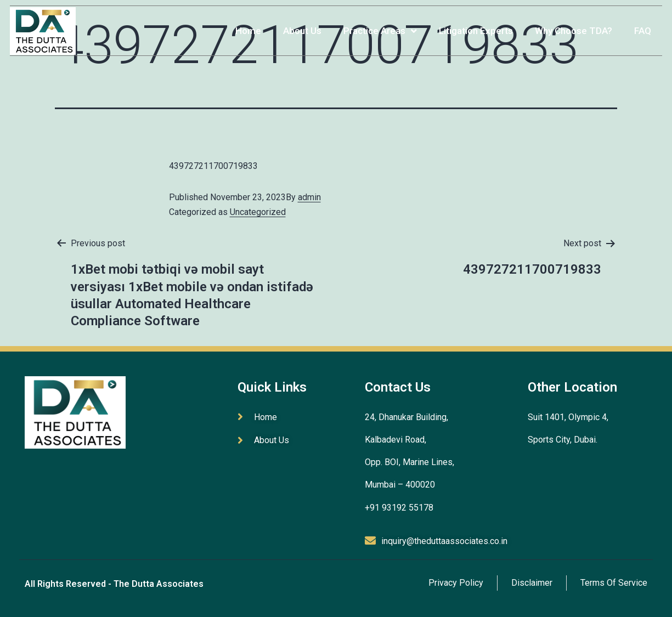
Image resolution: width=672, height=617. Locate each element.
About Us (298, 25)
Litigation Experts (472, 25)
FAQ (639, 25)
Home (244, 25)
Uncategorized (258, 212)
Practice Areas (376, 26)
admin (309, 197)
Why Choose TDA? (570, 25)
